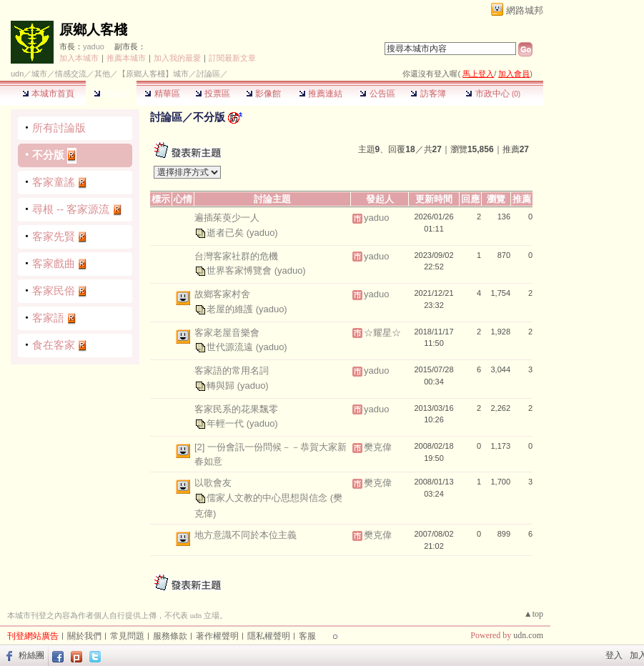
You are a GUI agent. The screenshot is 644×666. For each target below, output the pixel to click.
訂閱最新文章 (232, 58)
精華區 (162, 94)
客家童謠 (54, 182)
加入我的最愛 (177, 58)
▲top (534, 614)
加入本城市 (79, 58)
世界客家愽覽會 (241, 270)
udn (17, 74)
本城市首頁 (48, 94)
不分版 (48, 155)
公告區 (377, 94)
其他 (102, 74)
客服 (307, 636)
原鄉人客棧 (93, 30)
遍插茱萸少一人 (227, 218)
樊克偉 (378, 447)
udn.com (528, 635)
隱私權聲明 (269, 636)
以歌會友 (213, 483)
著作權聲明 (217, 636)
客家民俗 (54, 290)
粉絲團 (31, 655)
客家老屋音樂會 (227, 333)
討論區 (111, 94)
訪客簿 (428, 94)
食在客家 (54, 345)
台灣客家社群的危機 (236, 256)
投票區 (213, 94)
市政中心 (493, 94)
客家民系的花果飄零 (236, 409)
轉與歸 (222, 385)
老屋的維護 (231, 308)
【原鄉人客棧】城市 (153, 74)
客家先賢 (54, 236)
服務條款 (170, 636)
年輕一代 (227, 423)
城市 (39, 74)
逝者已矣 (227, 232)
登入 (614, 655)
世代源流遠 (231, 347)
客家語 (48, 318)
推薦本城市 (126, 58)
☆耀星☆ (382, 333)
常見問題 (127, 636)
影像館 (263, 94)
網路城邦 (525, 10)
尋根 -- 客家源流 (71, 209)
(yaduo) (262, 232)
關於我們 (84, 636)
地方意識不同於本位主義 (246, 535)
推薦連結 (321, 94)
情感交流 (71, 74)
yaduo (94, 46)
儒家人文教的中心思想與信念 (268, 497)
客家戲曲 (54, 263)
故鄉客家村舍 (222, 294)
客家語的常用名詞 (232, 371)
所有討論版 (59, 128)
